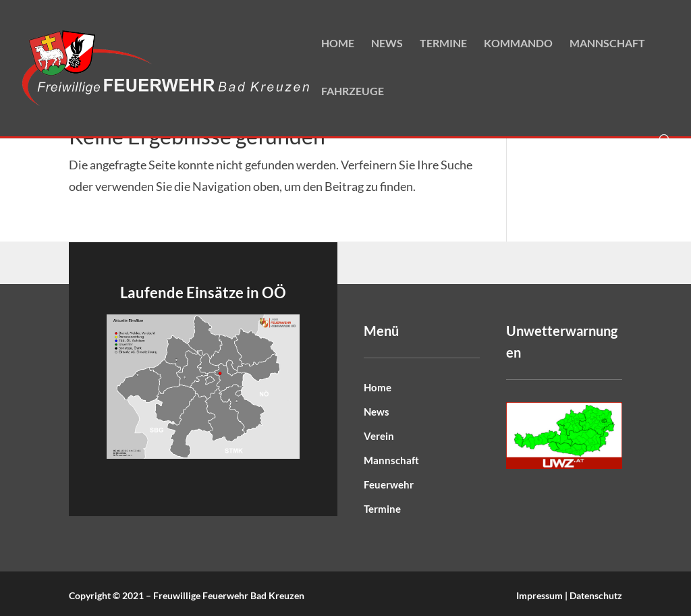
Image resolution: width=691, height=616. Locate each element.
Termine (443, 44)
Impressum (540, 595)
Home (338, 44)
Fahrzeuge (353, 92)
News (387, 44)
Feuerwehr (389, 484)
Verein (379, 436)
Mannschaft (607, 44)
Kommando (518, 44)
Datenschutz (596, 595)
